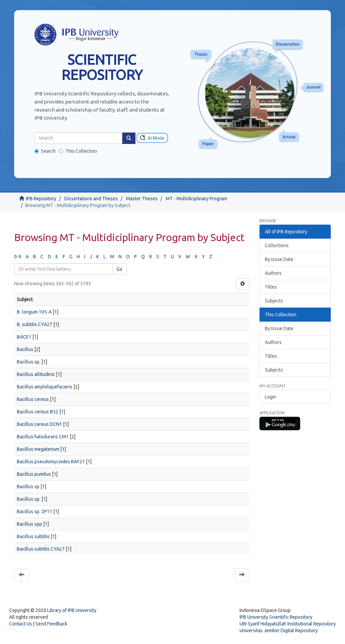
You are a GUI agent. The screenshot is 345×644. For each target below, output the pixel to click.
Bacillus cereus (33, 399)
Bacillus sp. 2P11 (35, 511)
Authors (273, 273)
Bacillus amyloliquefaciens (45, 387)
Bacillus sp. (29, 362)
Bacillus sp (28, 487)
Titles (271, 287)
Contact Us (21, 624)
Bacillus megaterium (38, 449)
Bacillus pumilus (34, 474)
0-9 (18, 257)
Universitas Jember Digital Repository (279, 631)
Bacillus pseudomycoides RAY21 (51, 462)
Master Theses (142, 199)
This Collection (78, 151)
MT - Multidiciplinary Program (196, 199)
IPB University (82, 610)
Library (54, 610)
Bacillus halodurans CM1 (43, 437)
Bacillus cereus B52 (38, 412)
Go (119, 269)
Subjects (274, 301)
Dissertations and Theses (91, 199)
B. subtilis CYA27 (35, 324)
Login (271, 397)
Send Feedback (51, 624)
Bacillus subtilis (33, 536)
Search (45, 151)
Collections (277, 245)
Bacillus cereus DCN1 (39, 424)
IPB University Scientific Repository (276, 617)
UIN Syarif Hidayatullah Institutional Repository (288, 624)
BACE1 (24, 337)
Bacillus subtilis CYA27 (41, 549)
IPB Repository (41, 199)
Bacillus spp (29, 524)
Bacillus (25, 349)
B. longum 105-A (34, 312)
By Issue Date (279, 259)
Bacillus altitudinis (36, 374)
